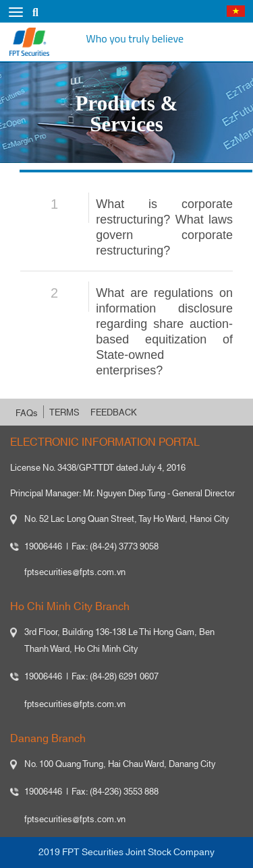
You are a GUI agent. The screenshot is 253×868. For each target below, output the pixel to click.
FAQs (27, 413)
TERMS (64, 413)
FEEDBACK (114, 413)
